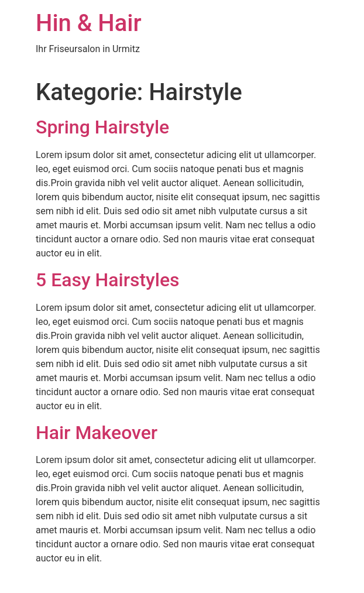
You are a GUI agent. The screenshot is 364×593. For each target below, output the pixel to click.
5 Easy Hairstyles (108, 280)
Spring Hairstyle (102, 127)
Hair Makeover (97, 433)
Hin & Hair (89, 23)
